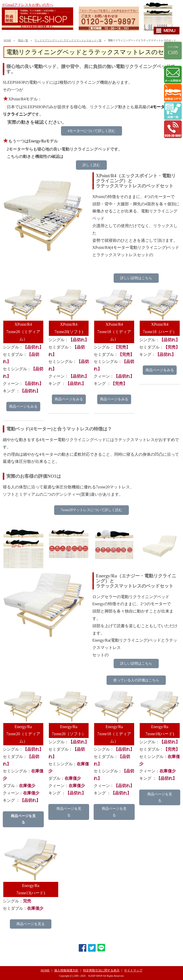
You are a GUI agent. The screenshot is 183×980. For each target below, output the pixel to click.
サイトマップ (133, 970)
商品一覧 (23, 40)
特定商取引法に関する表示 (101, 970)
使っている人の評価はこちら (136, 680)
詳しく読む (91, 165)
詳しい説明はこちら (136, 278)
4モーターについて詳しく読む (91, 131)
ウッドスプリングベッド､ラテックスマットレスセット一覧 (68, 40)
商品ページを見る (23, 819)
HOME (7, 40)
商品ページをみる (23, 407)
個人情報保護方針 (66, 970)
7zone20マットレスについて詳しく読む (91, 510)
